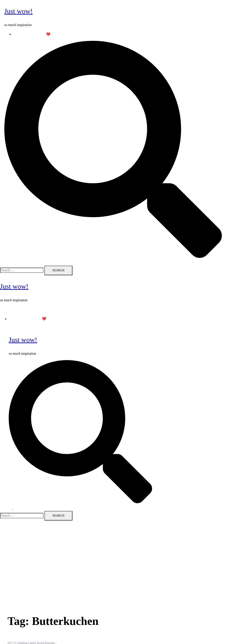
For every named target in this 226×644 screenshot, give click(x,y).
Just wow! (19, 11)
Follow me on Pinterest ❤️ (32, 34)
